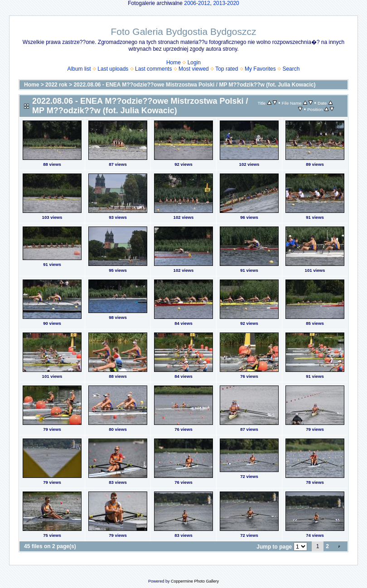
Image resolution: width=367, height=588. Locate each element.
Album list (79, 69)
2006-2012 (197, 3)
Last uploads (113, 69)
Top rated (227, 69)
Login (194, 63)
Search (291, 69)
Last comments (153, 69)
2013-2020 (226, 3)
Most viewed (194, 69)
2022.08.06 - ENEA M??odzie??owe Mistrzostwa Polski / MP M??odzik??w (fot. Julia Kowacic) (194, 85)
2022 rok (56, 85)
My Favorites (260, 69)
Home (174, 63)
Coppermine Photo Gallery (195, 581)
